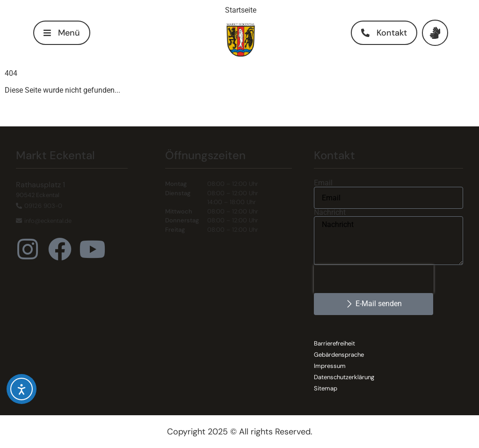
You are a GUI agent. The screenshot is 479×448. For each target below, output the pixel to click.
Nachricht (330, 213)
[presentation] (374, 279)
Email (323, 183)
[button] (62, 33)
